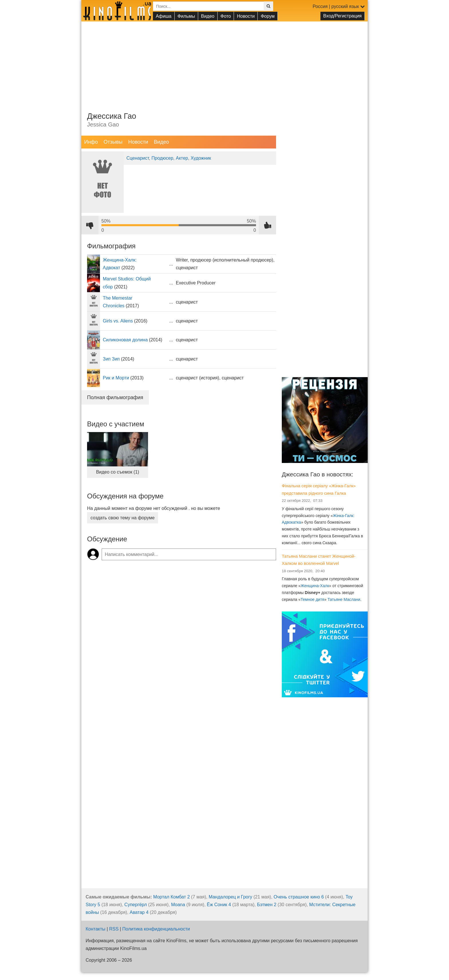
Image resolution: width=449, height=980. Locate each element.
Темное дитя (312, 599)
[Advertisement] (224, 62)
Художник (201, 158)
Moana (178, 905)
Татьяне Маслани (344, 599)
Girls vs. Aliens (118, 321)
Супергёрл (135, 905)
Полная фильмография (115, 397)
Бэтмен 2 (267, 905)
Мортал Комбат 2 (172, 897)
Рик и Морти (116, 378)
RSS (114, 929)
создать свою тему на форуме (123, 518)
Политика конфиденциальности (156, 929)
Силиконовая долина (125, 340)
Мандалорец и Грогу (231, 897)
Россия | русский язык (339, 6)
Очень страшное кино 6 (299, 897)
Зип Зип (111, 359)
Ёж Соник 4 (219, 905)
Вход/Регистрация (342, 16)
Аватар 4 (139, 912)
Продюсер (162, 158)
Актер (182, 158)
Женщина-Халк (315, 586)
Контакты (95, 929)
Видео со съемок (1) (118, 472)
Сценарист (138, 158)
